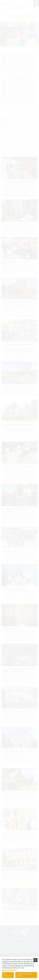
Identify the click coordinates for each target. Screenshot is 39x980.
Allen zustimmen (7, 975)
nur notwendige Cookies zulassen (24, 975)
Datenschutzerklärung (9, 970)
